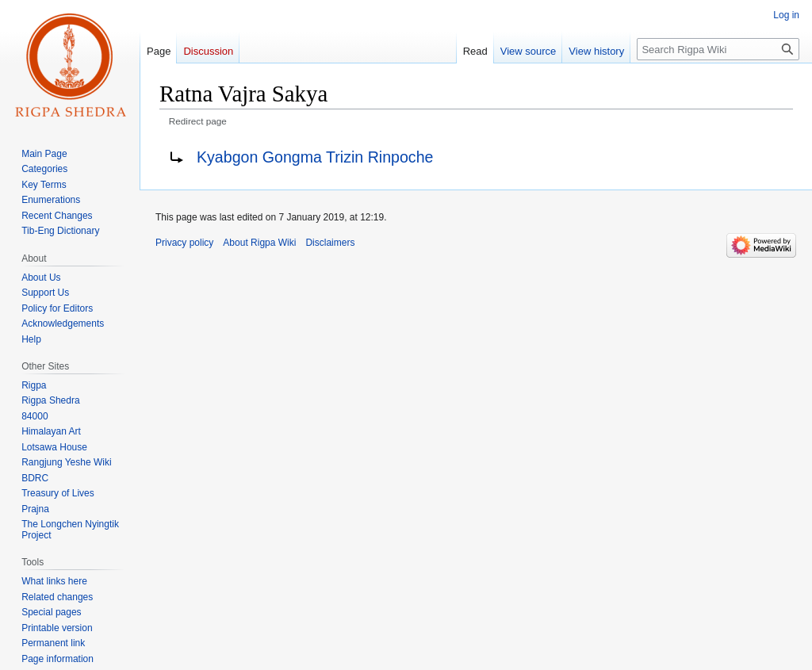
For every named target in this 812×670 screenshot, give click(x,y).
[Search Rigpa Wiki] (718, 49)
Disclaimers (330, 243)
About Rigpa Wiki (259, 243)
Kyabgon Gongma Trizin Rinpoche (315, 157)
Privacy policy (184, 243)
